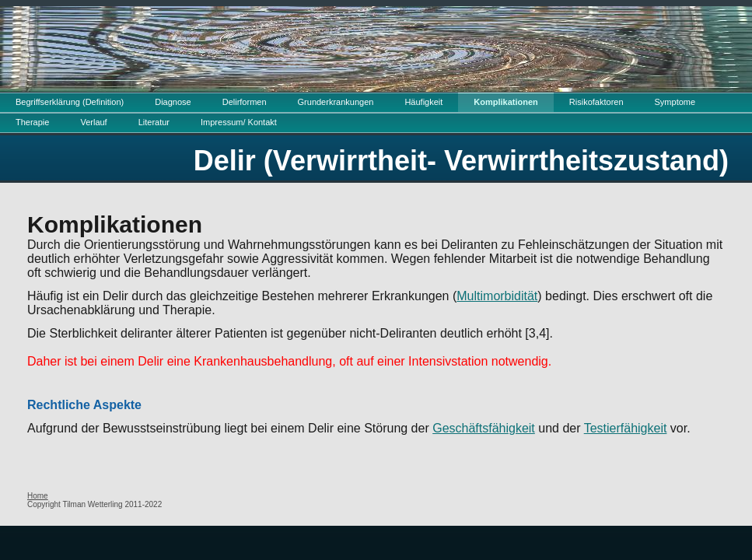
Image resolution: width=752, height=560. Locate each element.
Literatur (154, 122)
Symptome (675, 102)
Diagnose (173, 102)
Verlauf (93, 122)
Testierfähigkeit (626, 428)
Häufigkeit (423, 102)
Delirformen (245, 102)
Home (38, 496)
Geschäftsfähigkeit (484, 428)
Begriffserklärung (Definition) (70, 102)
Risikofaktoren (596, 102)
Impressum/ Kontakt (239, 122)
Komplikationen (506, 102)
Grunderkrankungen (336, 102)
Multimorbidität (497, 296)
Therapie (32, 122)
